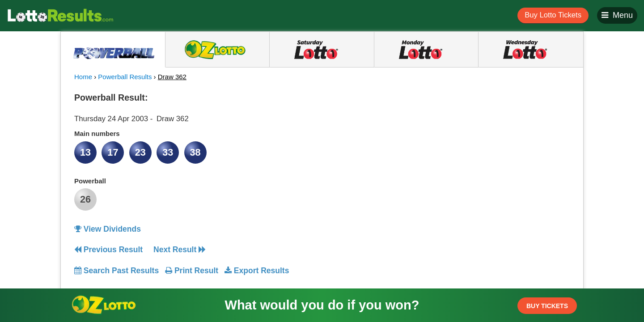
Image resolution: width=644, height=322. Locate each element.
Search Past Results (117, 271)
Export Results (257, 271)
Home (83, 77)
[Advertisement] (489, 145)
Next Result (180, 250)
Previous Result (108, 250)
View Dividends (108, 229)
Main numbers (97, 133)
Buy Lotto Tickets (553, 15)
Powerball (90, 181)
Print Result (192, 271)
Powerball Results (125, 77)
